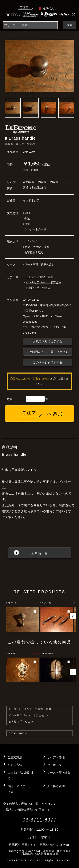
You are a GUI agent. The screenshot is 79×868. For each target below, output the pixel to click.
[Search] (30, 25)
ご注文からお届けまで (21, 775)
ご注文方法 (15, 757)
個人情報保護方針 (47, 854)
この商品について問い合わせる (48, 352)
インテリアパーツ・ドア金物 (44, 282)
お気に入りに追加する (48, 341)
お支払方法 (15, 765)
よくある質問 (56, 786)
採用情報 (63, 851)
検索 (70, 25)
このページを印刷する (48, 362)
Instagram (17, 851)
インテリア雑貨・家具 (39, 277)
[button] (73, 616)
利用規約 (27, 854)
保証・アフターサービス (21, 789)
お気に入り (48, 8)
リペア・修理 (56, 757)
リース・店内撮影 (59, 772)
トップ (13, 709)
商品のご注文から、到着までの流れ (31, 379)
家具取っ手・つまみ (38, 288)
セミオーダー (56, 765)
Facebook (34, 851)
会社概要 (49, 851)
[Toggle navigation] (7, 8)
